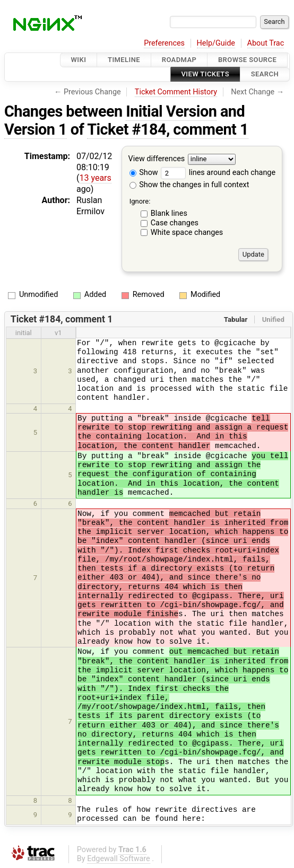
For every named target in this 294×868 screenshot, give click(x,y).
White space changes (187, 233)
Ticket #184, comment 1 (168, 129)
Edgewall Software (119, 859)
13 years (95, 178)
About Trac (266, 43)
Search (265, 74)
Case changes (175, 223)
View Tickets (205, 74)
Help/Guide (216, 43)
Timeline (124, 60)
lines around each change (218, 173)
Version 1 (36, 129)
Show (144, 173)
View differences (157, 159)
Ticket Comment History (176, 92)
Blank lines (169, 213)
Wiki (79, 60)
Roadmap (179, 60)
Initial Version (171, 111)
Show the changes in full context (189, 185)
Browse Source (247, 60)
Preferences (164, 43)
